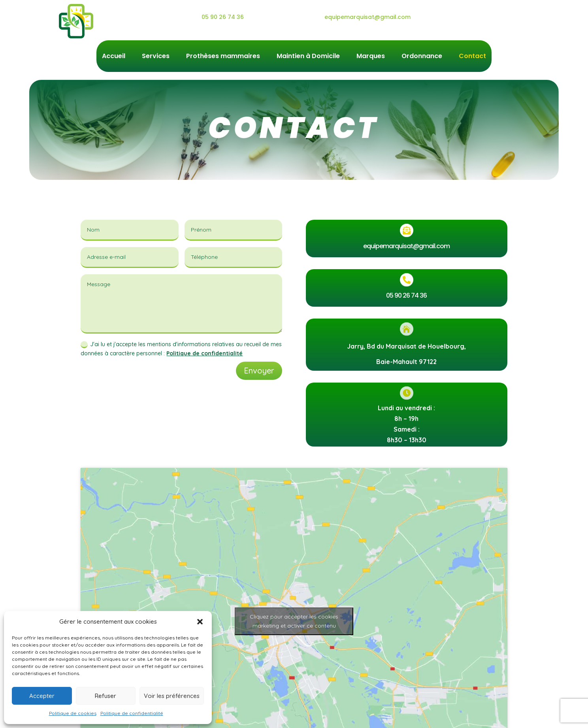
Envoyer (259, 371)
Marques (371, 57)
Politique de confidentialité (132, 713)
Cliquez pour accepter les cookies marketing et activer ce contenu (294, 621)
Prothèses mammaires (223, 57)
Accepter (42, 696)
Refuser (106, 696)
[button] (200, 622)
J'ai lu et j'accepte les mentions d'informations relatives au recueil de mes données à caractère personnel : (181, 349)
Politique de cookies (73, 713)
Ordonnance (422, 57)
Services (156, 57)
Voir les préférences (172, 696)
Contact (472, 57)
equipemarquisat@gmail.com (367, 17)
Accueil (114, 57)
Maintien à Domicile (308, 57)
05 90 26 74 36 (223, 17)
